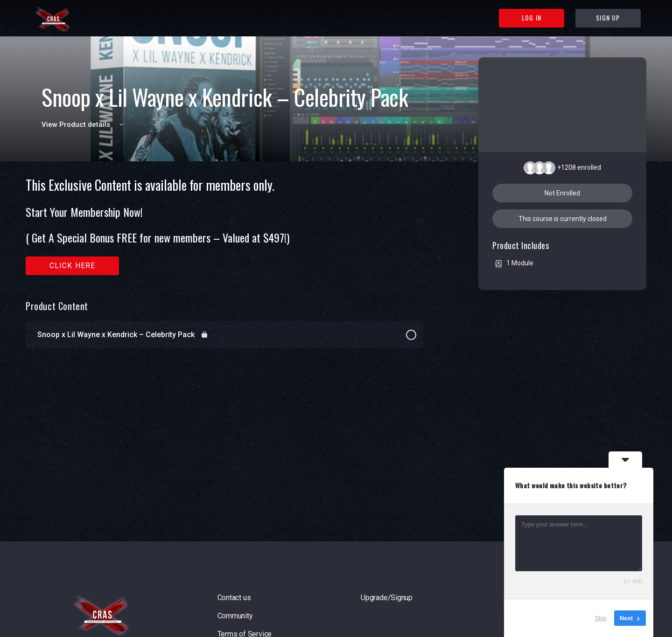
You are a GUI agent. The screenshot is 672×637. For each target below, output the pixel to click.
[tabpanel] (224, 226)
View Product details (84, 125)
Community (235, 616)
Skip (601, 618)
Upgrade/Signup (387, 598)
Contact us (234, 598)
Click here (73, 266)
